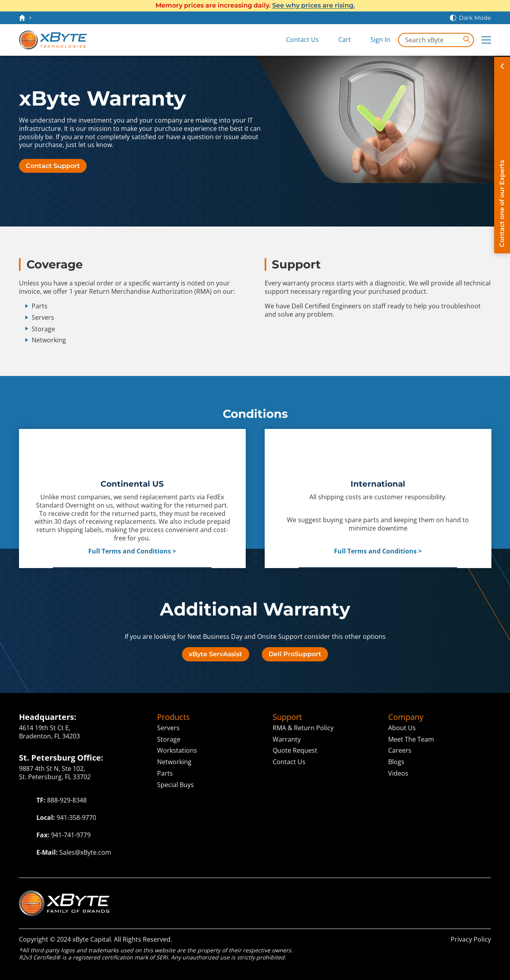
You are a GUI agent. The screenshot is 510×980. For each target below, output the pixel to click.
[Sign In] (375, 40)
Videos (398, 773)
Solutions (339, 895)
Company (406, 717)
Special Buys (175, 785)
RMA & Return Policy (303, 728)
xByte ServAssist (215, 654)
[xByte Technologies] (53, 40)
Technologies (241, 895)
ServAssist (433, 895)
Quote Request (295, 750)
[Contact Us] (297, 40)
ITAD (480, 895)
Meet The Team (411, 739)
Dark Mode (475, 18)
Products (173, 717)
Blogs (396, 762)
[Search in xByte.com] (436, 40)
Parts (165, 773)
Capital (387, 895)
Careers (400, 750)
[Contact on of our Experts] (502, 155)
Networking (174, 762)
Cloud (297, 895)
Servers (168, 728)
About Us (402, 728)
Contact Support (53, 166)
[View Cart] (339, 40)
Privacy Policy (471, 939)
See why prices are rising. (314, 5)
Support (287, 717)
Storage (169, 739)
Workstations (177, 750)
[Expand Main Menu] (486, 40)
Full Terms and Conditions (130, 551)
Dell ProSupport (295, 654)
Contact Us (289, 762)
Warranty (287, 739)
